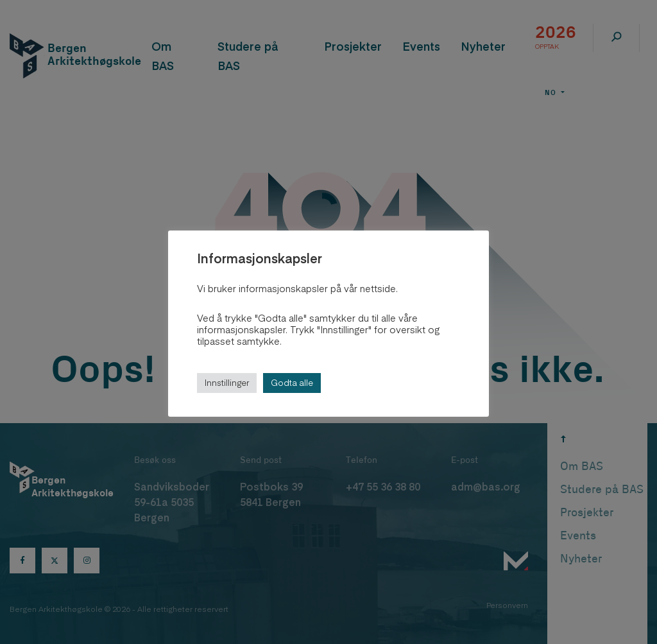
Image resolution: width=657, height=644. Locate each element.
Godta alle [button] (292, 383)
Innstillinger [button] (227, 383)
